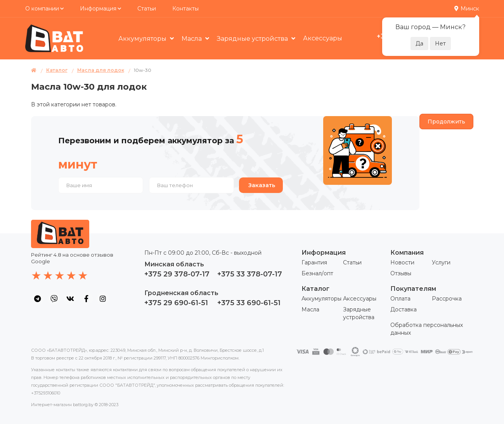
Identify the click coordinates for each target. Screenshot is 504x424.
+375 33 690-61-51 (249, 303)
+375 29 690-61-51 (176, 303)
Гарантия (314, 262)
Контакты (185, 9)
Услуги (441, 262)
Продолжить (446, 122)
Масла (192, 39)
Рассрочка (447, 299)
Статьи (147, 9)
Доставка (404, 309)
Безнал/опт (317, 273)
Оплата (400, 299)
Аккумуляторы (143, 39)
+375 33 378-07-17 (250, 274)
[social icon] (38, 299)
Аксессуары (323, 38)
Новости (402, 262)
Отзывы (401, 273)
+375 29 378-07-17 (177, 274)
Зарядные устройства (253, 39)
